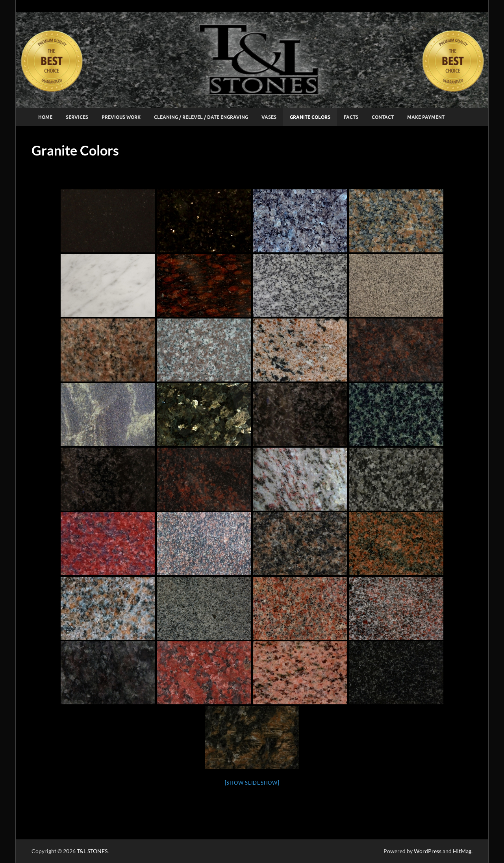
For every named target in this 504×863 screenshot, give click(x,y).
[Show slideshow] (252, 783)
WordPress (428, 851)
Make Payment (426, 117)
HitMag (462, 851)
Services (77, 117)
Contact (383, 117)
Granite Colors (310, 117)
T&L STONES (92, 851)
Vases (269, 117)
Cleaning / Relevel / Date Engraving (201, 117)
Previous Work (121, 117)
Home (45, 117)
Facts (351, 117)
